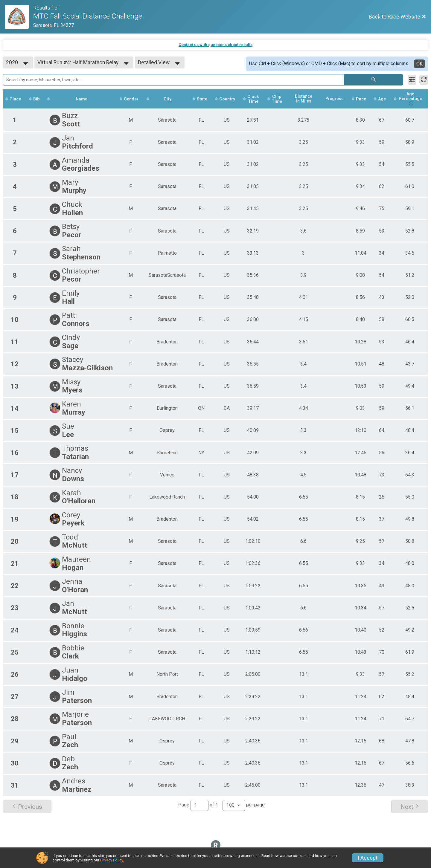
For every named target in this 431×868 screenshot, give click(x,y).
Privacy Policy (112, 860)
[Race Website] (19, 17)
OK (419, 64)
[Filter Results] (412, 80)
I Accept (368, 858)
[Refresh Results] (424, 80)
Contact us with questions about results (215, 45)
